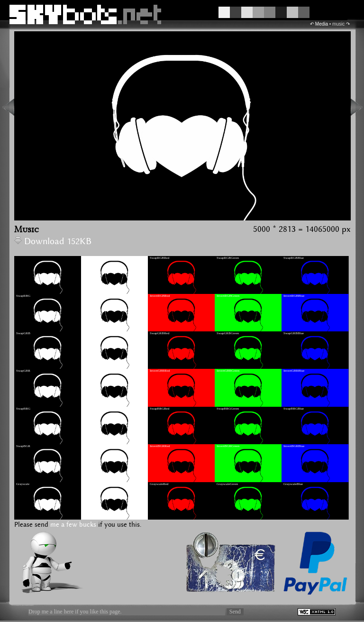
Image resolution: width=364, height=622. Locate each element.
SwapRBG (23, 296)
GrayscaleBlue (293, 484)
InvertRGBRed (160, 296)
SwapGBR (23, 371)
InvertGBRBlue (294, 371)
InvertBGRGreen (228, 446)
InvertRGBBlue (294, 296)
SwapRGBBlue (294, 258)
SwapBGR (23, 446)
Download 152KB (53, 242)
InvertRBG (90, 296)
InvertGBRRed (160, 371)
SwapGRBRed (159, 333)
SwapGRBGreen (228, 333)
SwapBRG (23, 409)
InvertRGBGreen (228, 296)
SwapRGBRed (159, 258)
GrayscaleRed (159, 484)
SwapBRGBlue (294, 409)
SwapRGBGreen (228, 258)
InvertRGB (90, 258)
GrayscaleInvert (94, 484)
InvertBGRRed (160, 446)
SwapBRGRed (159, 409)
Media (322, 24)
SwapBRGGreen (228, 409)
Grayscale (23, 484)
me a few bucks (73, 525)
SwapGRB (23, 333)
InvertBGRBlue (294, 446)
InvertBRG (90, 409)
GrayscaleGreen (227, 484)
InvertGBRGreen (228, 371)
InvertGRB (90, 333)
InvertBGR (90, 446)
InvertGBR (90, 371)
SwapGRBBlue (294, 333)
